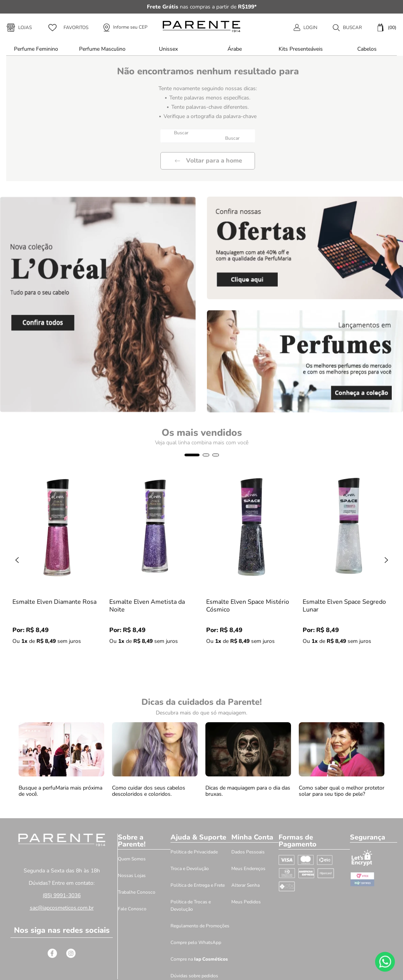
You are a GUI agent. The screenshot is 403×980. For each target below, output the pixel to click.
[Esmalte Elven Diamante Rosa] (58, 575)
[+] (44, 661)
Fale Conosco (132, 909)
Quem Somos (132, 859)
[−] (21, 661)
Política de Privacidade (194, 852)
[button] (347, 27)
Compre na (199, 959)
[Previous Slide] (17, 560)
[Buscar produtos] (233, 138)
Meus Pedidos (246, 902)
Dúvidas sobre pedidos (194, 976)
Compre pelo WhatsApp (196, 942)
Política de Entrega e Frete (198, 885)
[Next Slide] (386, 560)
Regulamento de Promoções (200, 926)
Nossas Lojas (132, 875)
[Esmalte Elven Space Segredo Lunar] (348, 575)
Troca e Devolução (190, 869)
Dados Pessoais (248, 852)
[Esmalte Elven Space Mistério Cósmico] (252, 575)
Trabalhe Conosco (137, 892)
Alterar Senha (245, 885)
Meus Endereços (248, 869)
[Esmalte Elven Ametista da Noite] (155, 575)
